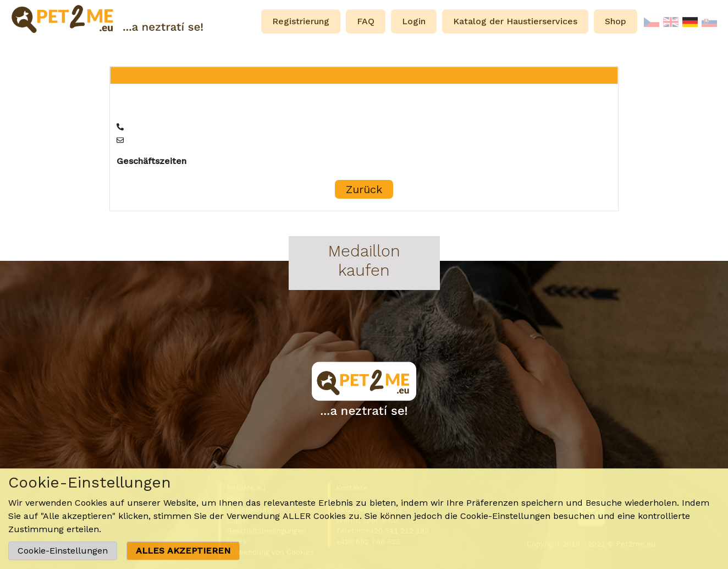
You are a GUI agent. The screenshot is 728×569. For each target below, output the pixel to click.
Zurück (364, 189)
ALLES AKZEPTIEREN (183, 551)
